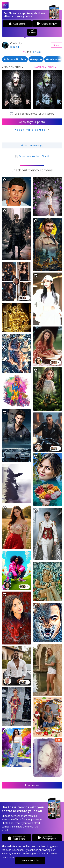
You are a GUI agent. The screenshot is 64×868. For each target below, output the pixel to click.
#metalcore (53, 59)
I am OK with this (30, 860)
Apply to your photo (32, 122)
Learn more (8, 857)
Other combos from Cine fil (32, 156)
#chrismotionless (15, 59)
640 (37, 52)
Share (57, 45)
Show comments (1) (32, 145)
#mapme (36, 59)
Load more (32, 785)
